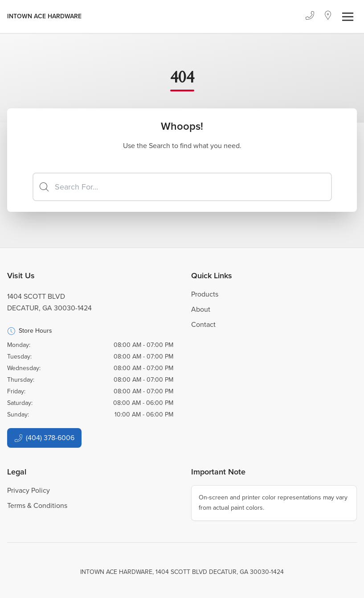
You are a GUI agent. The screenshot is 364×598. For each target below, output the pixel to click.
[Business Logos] (44, 16)
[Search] (182, 187)
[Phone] (310, 16)
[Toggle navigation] (348, 17)
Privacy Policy (29, 490)
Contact (203, 324)
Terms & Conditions (37, 505)
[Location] (328, 16)
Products (205, 294)
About (201, 309)
